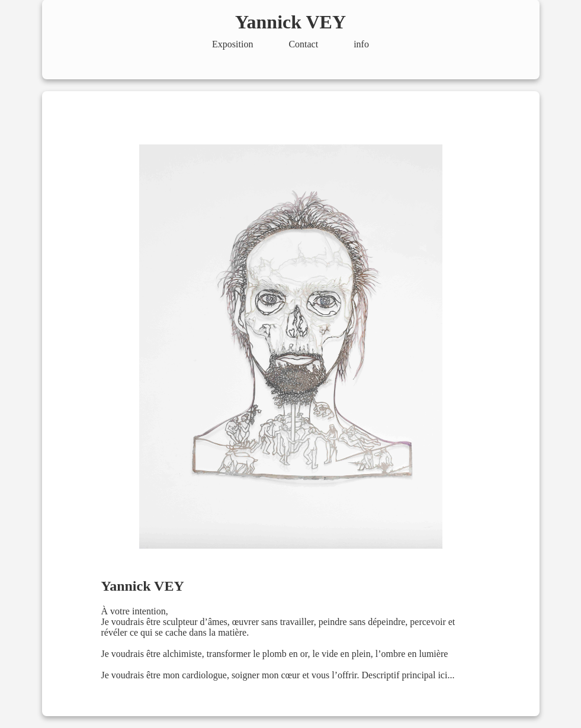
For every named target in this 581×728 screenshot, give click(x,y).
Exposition (232, 44)
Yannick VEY (290, 22)
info (361, 44)
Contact (303, 44)
